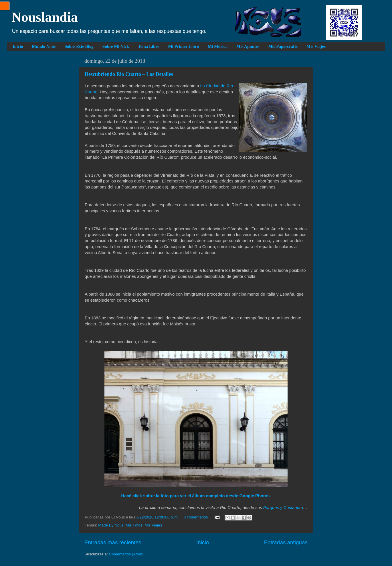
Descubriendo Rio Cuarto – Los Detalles (129, 74)
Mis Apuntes (248, 46)
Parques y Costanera (283, 508)
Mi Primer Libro (183, 46)
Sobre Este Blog (79, 46)
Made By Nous (111, 525)
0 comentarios (196, 517)
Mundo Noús (44, 46)
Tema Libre (149, 46)
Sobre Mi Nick (116, 46)
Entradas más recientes (113, 542)
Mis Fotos (134, 525)
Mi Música (218, 46)
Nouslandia (45, 17)
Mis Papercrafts (283, 46)
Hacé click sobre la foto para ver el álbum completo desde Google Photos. (196, 496)
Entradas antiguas (286, 542)
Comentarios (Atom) (126, 554)
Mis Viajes (316, 46)
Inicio (18, 46)
